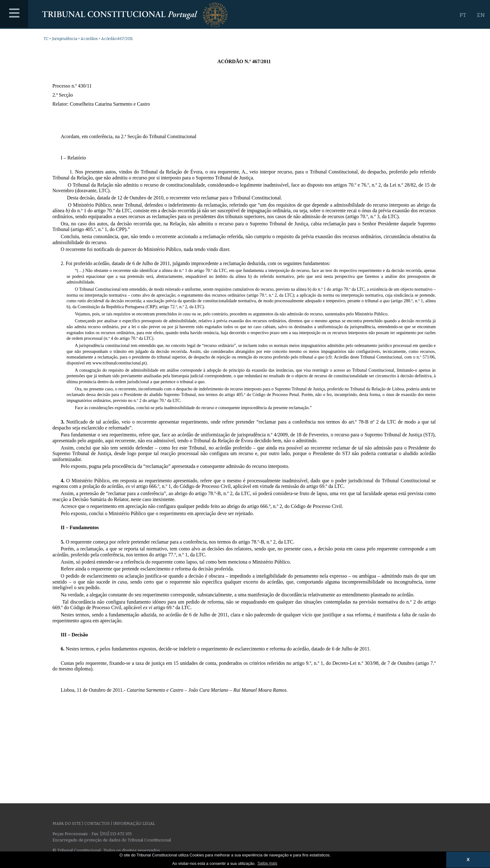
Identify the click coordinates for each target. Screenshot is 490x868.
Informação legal (134, 823)
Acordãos (89, 39)
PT (463, 15)
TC (46, 39)
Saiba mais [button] (267, 863)
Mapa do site (67, 823)
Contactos (97, 823)
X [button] (468, 860)
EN (481, 15)
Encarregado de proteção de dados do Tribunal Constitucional (112, 840)
